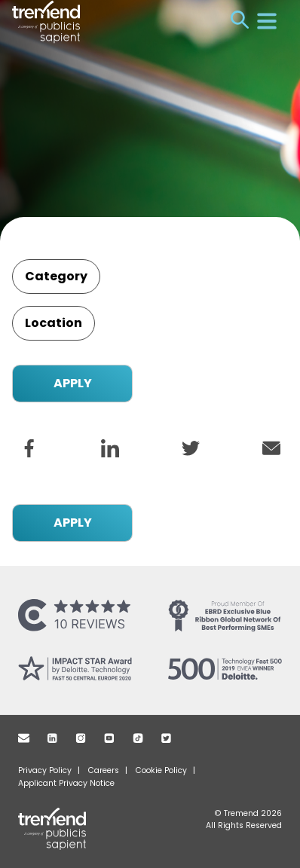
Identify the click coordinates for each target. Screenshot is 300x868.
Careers (104, 770)
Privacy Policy (45, 770)
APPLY (73, 383)
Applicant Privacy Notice (66, 783)
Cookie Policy (161, 770)
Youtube (109, 738)
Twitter (166, 738)
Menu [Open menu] (267, 21)
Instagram (81, 738)
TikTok (138, 738)
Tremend (62, 829)
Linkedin (52, 738)
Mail (24, 738)
